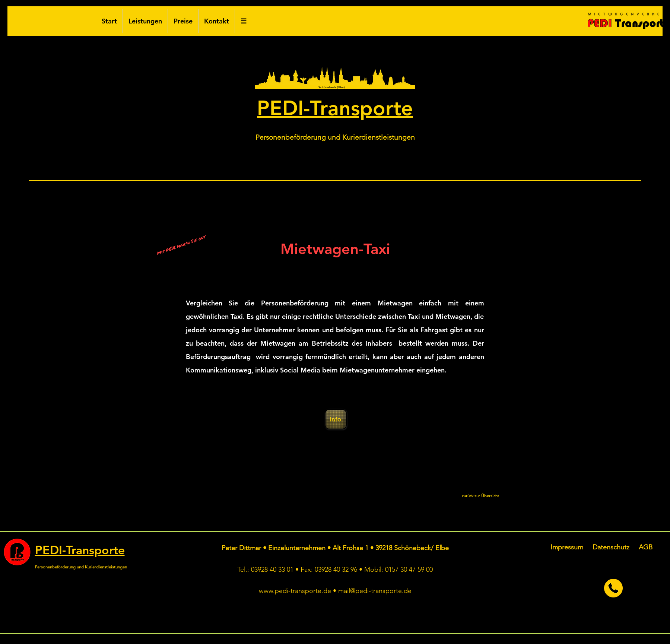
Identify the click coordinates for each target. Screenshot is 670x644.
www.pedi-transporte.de (295, 591)
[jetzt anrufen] (613, 588)
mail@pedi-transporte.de (375, 591)
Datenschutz (611, 547)
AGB (646, 547)
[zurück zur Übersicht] (480, 496)
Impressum (567, 547)
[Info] (336, 419)
